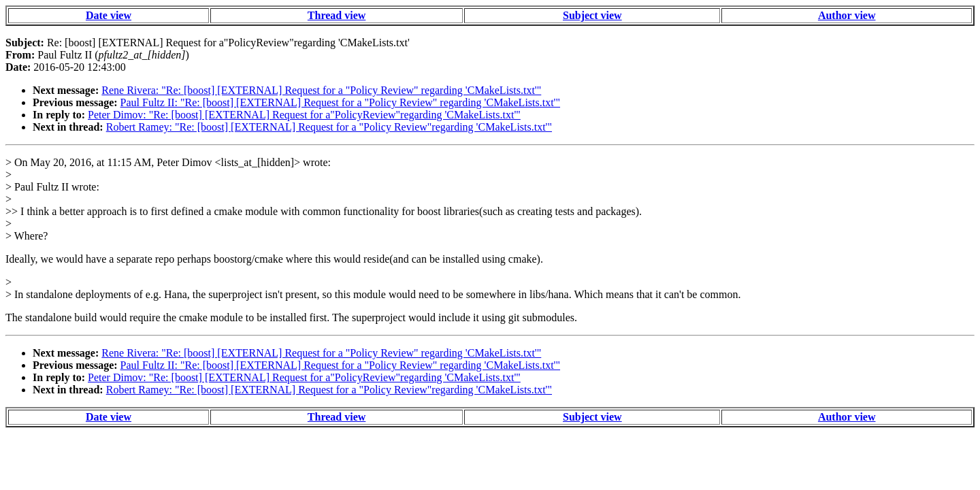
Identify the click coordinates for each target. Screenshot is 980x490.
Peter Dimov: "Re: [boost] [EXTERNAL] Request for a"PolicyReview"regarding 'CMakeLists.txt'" (304, 115)
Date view (109, 15)
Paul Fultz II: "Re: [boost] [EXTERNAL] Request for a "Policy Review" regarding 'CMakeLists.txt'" (340, 102)
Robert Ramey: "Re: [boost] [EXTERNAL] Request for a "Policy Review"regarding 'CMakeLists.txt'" (329, 127)
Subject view (592, 15)
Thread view (337, 15)
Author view (847, 15)
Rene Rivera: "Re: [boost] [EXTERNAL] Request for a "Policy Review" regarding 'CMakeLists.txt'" (321, 90)
